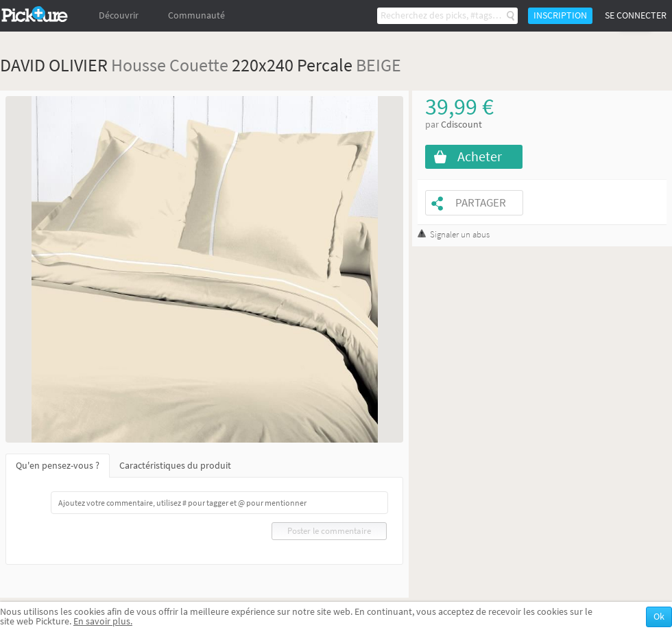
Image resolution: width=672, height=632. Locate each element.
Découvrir (119, 15)
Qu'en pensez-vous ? (58, 466)
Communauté (196, 15)
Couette (199, 65)
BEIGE (379, 65)
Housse (139, 65)
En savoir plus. (103, 621)
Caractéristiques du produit (175, 466)
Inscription (560, 15)
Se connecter (636, 15)
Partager (481, 203)
